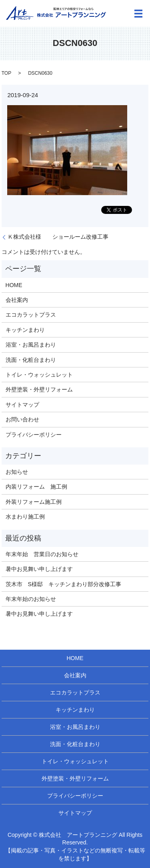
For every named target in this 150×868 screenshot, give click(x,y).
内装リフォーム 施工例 (36, 487)
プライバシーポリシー (34, 435)
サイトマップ (22, 405)
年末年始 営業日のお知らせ (42, 554)
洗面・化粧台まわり (31, 360)
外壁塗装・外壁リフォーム (39, 389)
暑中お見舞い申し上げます (39, 569)
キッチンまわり (25, 330)
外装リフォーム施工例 (34, 502)
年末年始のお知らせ (31, 599)
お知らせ (17, 472)
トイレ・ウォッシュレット (39, 375)
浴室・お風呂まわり (31, 345)
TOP (6, 73)
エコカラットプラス (31, 315)
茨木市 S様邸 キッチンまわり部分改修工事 (63, 584)
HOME (14, 285)
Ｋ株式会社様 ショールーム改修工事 (58, 237)
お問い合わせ (22, 419)
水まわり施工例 (25, 517)
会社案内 (17, 300)
